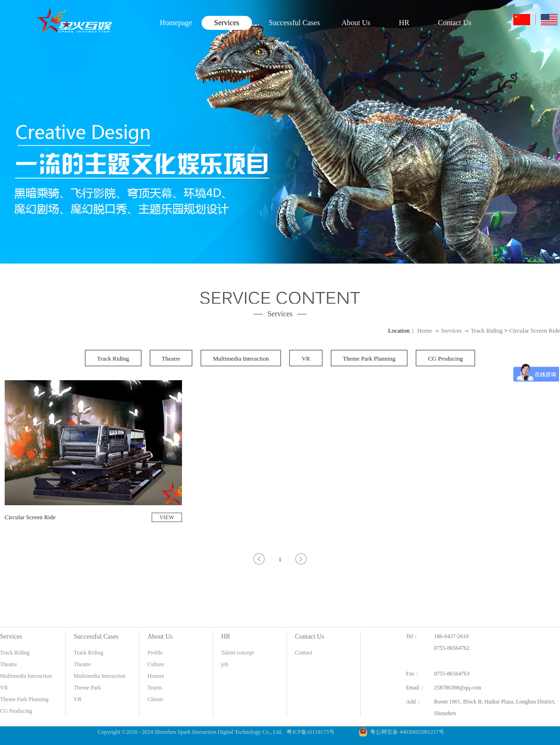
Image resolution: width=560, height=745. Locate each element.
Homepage (176, 23)
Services (451, 331)
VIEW (167, 517)
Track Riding (487, 331)
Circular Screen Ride (535, 331)
